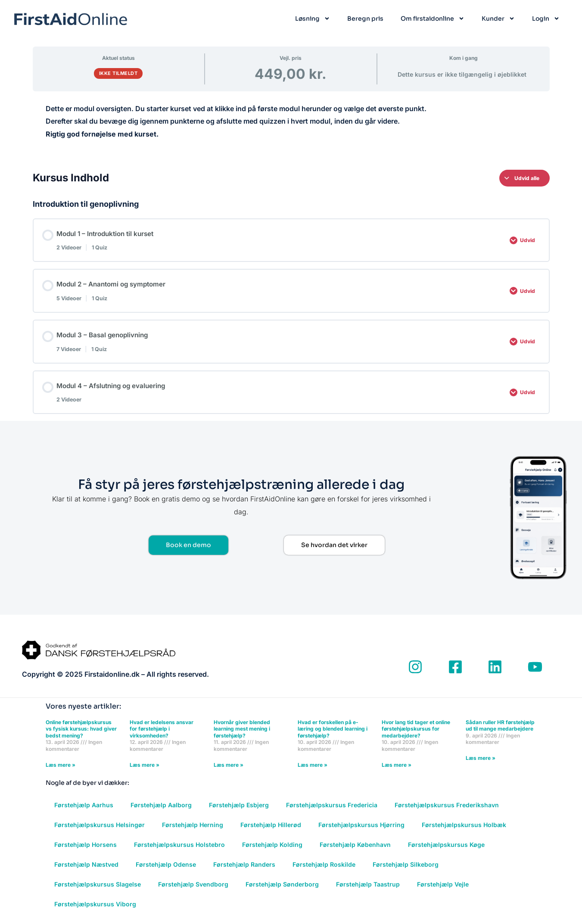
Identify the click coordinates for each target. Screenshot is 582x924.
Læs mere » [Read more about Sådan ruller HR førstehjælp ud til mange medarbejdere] (481, 764)
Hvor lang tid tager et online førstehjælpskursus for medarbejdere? (416, 734)
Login (546, 19)
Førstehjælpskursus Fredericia (332, 810)
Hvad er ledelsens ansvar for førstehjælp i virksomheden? (162, 734)
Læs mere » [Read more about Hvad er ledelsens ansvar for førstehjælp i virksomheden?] (145, 770)
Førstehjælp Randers (244, 870)
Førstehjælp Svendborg (193, 890)
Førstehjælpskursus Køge (446, 850)
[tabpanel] (291, 127)
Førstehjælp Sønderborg (282, 890)
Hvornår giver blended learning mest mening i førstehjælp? (242, 734)
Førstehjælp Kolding (272, 850)
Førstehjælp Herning (193, 830)
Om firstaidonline (433, 19)
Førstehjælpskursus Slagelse (98, 890)
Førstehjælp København (355, 850)
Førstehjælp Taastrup (368, 890)
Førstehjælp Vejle (443, 890)
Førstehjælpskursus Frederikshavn (447, 810)
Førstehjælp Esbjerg (239, 810)
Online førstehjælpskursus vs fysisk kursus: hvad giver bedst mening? (81, 734)
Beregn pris (365, 19)
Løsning (313, 19)
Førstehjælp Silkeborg (406, 870)
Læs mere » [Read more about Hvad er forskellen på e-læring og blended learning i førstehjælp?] (313, 770)
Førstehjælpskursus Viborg (95, 910)
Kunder (498, 19)
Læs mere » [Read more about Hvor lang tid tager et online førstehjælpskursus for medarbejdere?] (397, 770)
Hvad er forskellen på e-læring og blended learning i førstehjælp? (333, 734)
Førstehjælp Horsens (86, 850)
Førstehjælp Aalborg (161, 810)
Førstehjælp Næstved (86, 870)
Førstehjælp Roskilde (324, 870)
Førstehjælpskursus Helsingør (100, 830)
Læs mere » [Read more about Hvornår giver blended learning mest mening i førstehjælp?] (229, 770)
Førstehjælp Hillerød (271, 830)
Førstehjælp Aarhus (84, 810)
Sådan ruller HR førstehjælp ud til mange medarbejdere (500, 731)
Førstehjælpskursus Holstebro (179, 850)
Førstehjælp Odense (166, 870)
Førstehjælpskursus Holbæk (464, 830)
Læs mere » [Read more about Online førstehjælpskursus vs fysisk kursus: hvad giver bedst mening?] (61, 770)
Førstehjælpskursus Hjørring (361, 830)
